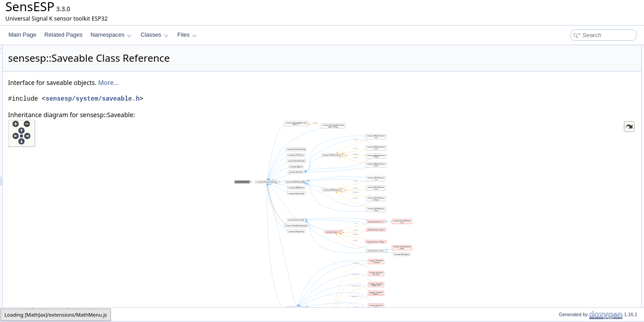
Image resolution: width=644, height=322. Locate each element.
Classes (154, 35)
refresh (560, 80)
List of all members (567, 247)
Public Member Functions (574, 50)
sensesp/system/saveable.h (204, 99)
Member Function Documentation (584, 168)
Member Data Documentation (579, 227)
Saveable (563, 60)
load (557, 70)
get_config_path (570, 109)
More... (220, 83)
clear (557, 99)
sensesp (17, 314)
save (557, 89)
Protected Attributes (568, 119)
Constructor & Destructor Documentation (593, 148)
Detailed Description (568, 139)
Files (187, 35)
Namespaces (111, 35)
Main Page (22, 35)
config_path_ (567, 129)
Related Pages (63, 35)
